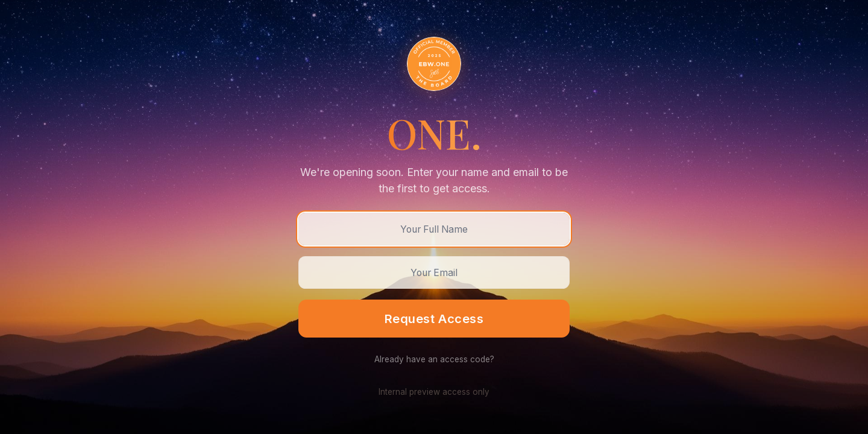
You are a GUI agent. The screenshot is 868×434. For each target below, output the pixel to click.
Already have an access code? (434, 359)
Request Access (434, 319)
